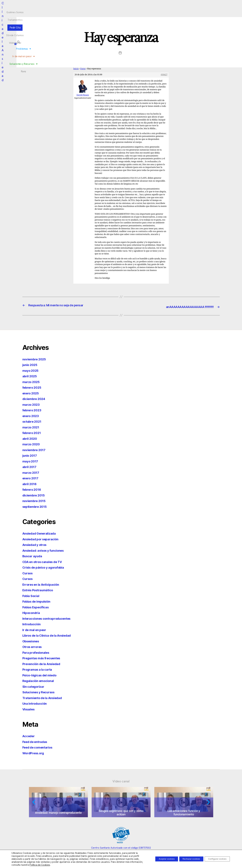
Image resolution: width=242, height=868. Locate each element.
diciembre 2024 (35, 398)
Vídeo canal (121, 781)
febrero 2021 (33, 432)
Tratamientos (98, 6)
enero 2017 (32, 478)
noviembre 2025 (36, 359)
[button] (202, 9)
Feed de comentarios (40, 747)
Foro (153, 12)
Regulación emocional (40, 680)
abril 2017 (31, 466)
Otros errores (33, 646)
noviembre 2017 (36, 450)
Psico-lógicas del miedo (42, 675)
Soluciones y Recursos (133, 12)
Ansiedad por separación (43, 539)
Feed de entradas (37, 741)
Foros (83, 69)
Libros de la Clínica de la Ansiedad (51, 635)
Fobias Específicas (38, 607)
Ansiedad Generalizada (42, 533)
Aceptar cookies (153, 859)
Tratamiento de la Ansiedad (45, 698)
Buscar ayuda (34, 556)
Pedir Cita (115, 6)
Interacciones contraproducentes (50, 618)
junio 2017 (31, 455)
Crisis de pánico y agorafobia (46, 567)
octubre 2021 (33, 421)
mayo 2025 (32, 370)
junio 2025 (31, 364)
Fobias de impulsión (39, 601)
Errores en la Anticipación (43, 584)
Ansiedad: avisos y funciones (46, 550)
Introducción (33, 624)
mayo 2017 (31, 461)
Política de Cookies (82, 865)
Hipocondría (32, 612)
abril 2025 (31, 376)
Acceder (29, 736)
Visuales (30, 709)
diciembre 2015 (35, 495)
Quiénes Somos (78, 6)
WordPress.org (35, 753)
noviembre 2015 (36, 500)
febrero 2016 (33, 489)
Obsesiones (32, 641)
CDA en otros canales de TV (45, 561)
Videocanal (152, 6)
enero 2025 (32, 393)
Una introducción (36, 703)
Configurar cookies (214, 859)
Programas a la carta (39, 669)
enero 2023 (32, 416)
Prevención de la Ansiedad (44, 663)
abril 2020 (31, 438)
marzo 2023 (32, 404)
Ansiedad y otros (36, 544)
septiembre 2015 (36, 506)
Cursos (28, 573)
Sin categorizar (35, 686)
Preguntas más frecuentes (44, 658)
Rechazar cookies (183, 859)
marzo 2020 (32, 444)
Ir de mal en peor (105, 12)
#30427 (164, 75)
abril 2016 (31, 484)
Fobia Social (32, 595)
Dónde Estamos (134, 6)
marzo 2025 (32, 381)
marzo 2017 (32, 472)
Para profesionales (38, 652)
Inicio (76, 69)
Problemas (83, 12)
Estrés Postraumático (40, 590)
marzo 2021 (32, 427)
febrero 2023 (33, 410)
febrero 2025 (33, 387)
